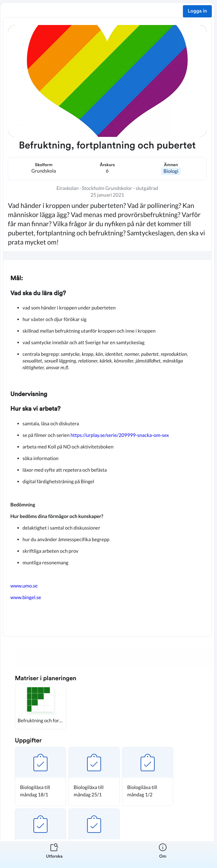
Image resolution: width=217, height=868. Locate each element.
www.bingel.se (26, 597)
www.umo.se (24, 586)
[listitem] (54, 855)
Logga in (197, 11)
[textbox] (107, 448)
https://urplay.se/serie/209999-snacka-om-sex (120, 435)
